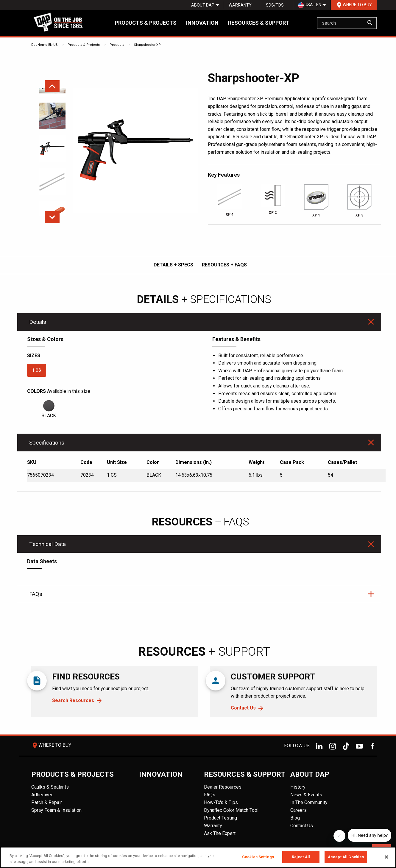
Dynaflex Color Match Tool (231, 810)
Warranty (240, 5)
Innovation (202, 23)
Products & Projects (146, 23)
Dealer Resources (223, 787)
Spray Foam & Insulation (56, 810)
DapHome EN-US (45, 45)
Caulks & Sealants (50, 787)
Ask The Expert (220, 833)
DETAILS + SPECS (173, 265)
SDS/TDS (275, 5)
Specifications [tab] (47, 443)
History (298, 787)
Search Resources (73, 700)
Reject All (301, 857)
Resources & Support (259, 23)
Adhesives (42, 795)
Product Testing (220, 818)
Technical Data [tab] (47, 544)
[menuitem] (203, 5)
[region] (198, 857)
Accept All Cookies (346, 857)
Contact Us (243, 708)
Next (52, 217)
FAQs (210, 795)
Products (117, 45)
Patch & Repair (47, 802)
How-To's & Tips (221, 802)
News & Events (306, 795)
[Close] (386, 857)
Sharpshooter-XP (147, 45)
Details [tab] (38, 322)
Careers (298, 810)
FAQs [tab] (36, 594)
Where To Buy (354, 5)
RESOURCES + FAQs (224, 265)
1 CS (36, 370)
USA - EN (310, 5)
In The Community (309, 802)
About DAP (203, 5)
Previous (52, 86)
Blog (295, 818)
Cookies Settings (258, 857)
